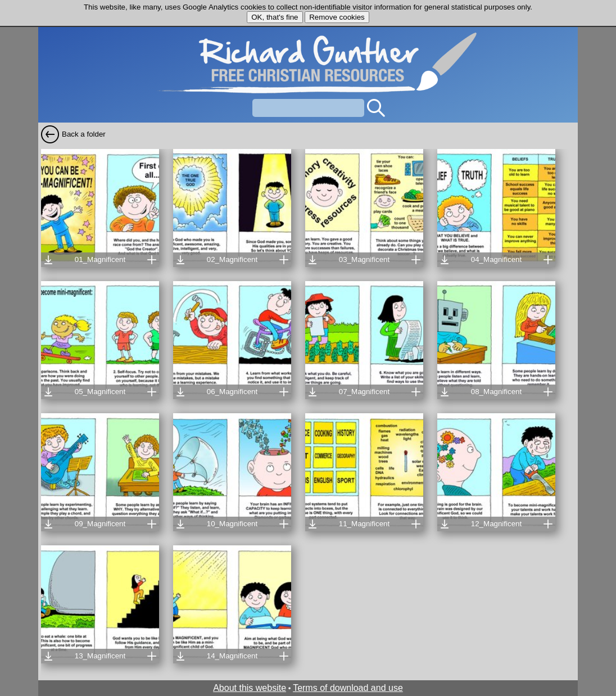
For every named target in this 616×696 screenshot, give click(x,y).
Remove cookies (337, 17)
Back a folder (84, 134)
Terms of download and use (348, 688)
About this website (250, 688)
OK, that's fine (275, 17)
